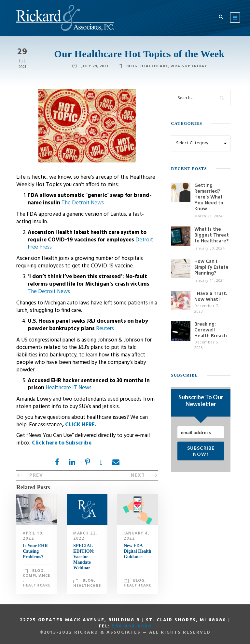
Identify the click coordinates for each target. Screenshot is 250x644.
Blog (132, 66)
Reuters (105, 329)
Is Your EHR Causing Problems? (35, 551)
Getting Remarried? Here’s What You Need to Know (209, 197)
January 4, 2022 (136, 536)
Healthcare (154, 66)
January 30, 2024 (209, 248)
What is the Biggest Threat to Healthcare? (212, 235)
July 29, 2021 (95, 66)
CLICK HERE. (81, 425)
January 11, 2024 (209, 280)
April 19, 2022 (33, 536)
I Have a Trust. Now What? (211, 297)
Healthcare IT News (69, 388)
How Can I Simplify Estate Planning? (211, 267)
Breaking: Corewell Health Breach (211, 330)
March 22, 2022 (85, 536)
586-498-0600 (132, 626)
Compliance (36, 575)
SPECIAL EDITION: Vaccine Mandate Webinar (84, 557)
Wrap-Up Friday (189, 66)
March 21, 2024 (208, 216)
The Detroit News (83, 203)
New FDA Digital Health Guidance (137, 551)
